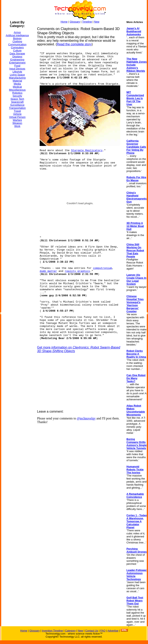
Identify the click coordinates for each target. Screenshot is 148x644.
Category (70, 631)
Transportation (17, 108)
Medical (17, 87)
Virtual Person (17, 117)
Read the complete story (74, 44)
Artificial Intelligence (17, 35)
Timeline (87, 22)
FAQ (103, 631)
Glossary (75, 22)
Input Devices (17, 69)
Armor (17, 32)
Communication (17, 44)
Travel (17, 111)
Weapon (17, 123)
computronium (102, 268)
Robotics (17, 93)
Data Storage (17, 54)
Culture (17, 50)
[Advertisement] (17, 191)
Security (17, 96)
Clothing (17, 41)
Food (17, 66)
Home (64, 22)
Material (17, 81)
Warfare (17, 120)
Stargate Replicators (87, 150)
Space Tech (17, 99)
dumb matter (48, 271)
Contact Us (92, 631)
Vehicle (17, 114)
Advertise (113, 631)
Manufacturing (17, 78)
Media (17, 84)
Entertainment (17, 63)
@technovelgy (86, 418)
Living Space (17, 75)
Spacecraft (17, 102)
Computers (17, 47)
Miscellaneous (17, 90)
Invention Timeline (52, 631)
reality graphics (77, 271)
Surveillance (17, 105)
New (97, 22)
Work (17, 126)
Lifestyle (17, 72)
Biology (17, 38)
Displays (17, 57)
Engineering (17, 60)
